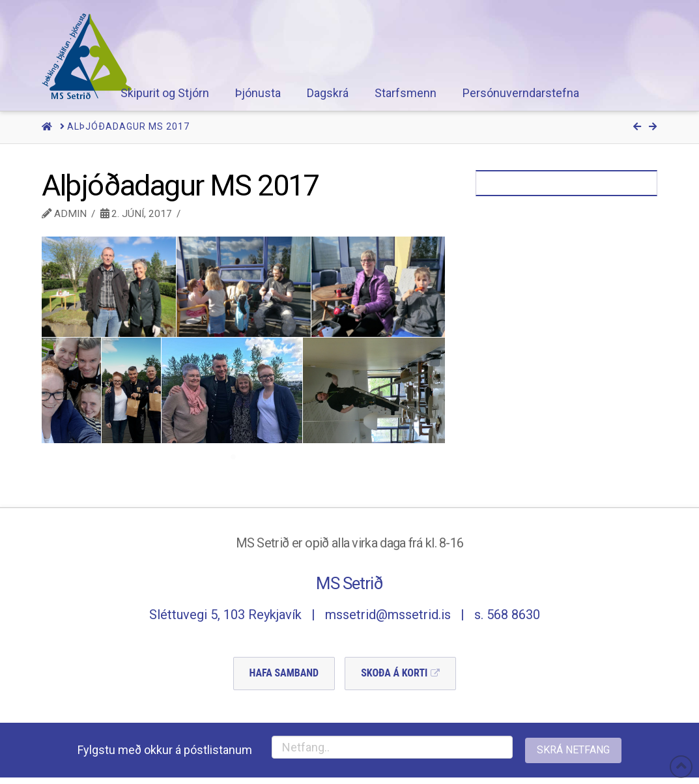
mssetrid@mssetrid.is (388, 615)
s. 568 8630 (507, 615)
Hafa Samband (284, 673)
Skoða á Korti (394, 673)
